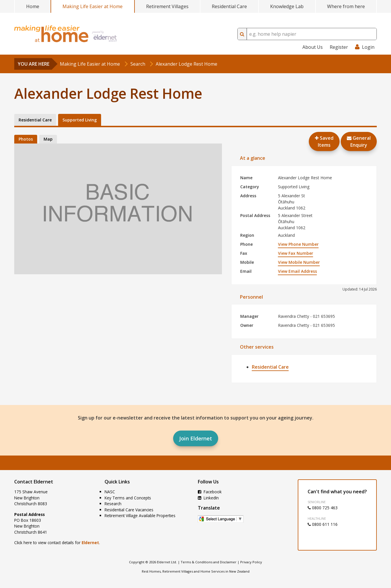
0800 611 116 (323, 524)
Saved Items (324, 141)
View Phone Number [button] (298, 244)
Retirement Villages (167, 6)
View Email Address (297, 271)
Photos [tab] (26, 139)
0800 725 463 (323, 508)
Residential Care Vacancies (129, 510)
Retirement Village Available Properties (140, 516)
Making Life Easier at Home (93, 6)
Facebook (210, 492)
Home (33, 6)
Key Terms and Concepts (128, 498)
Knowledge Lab (287, 6)
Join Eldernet (196, 438)
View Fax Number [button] (296, 253)
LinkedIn (208, 498)
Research (113, 504)
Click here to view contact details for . (57, 543)
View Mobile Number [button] (299, 262)
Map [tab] (48, 139)
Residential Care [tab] (35, 120)
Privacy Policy (251, 562)
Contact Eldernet (34, 482)
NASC (110, 492)
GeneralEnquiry (359, 141)
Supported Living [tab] (80, 120)
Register (339, 47)
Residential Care (229, 6)
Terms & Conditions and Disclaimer (209, 562)
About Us (313, 47)
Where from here (346, 6)
